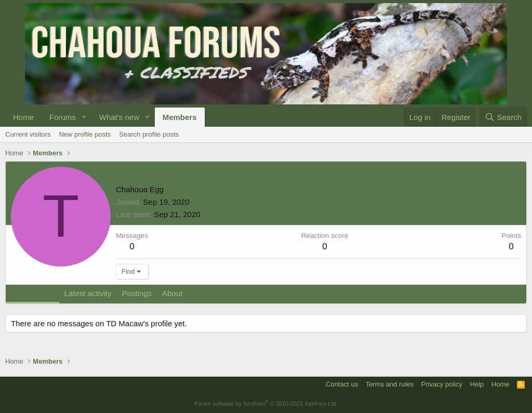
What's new (119, 117)
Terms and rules (390, 384)
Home (23, 117)
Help (477, 384)
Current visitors (28, 134)
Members (180, 117)
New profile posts (85, 134)
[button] (84, 117)
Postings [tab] (137, 293)
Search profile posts (149, 134)
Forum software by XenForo (266, 404)
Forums (63, 117)
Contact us (342, 384)
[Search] (503, 117)
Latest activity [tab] (88, 293)
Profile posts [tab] (32, 293)
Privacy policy (442, 384)
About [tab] (172, 293)
